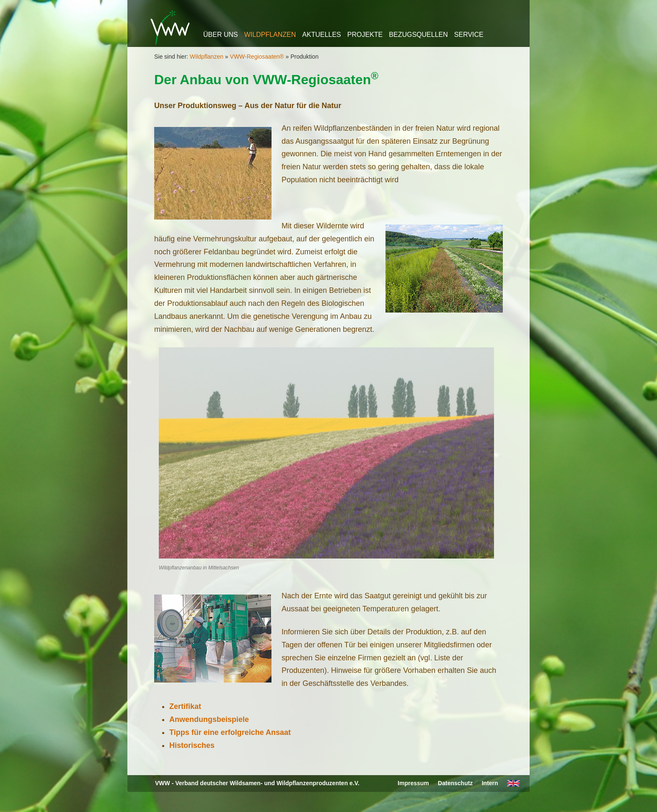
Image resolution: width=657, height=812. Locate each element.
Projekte (365, 35)
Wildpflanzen (270, 35)
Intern (490, 783)
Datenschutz (455, 783)
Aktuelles (321, 35)
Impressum (413, 783)
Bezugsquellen (418, 35)
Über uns (221, 35)
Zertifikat (185, 706)
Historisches (192, 745)
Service (469, 35)
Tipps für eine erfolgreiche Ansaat (230, 732)
